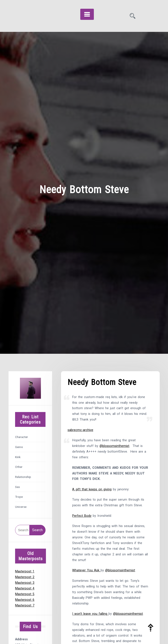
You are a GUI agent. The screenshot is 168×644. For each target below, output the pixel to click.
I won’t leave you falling (90, 614)
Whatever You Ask (86, 570)
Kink (18, 457)
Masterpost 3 (25, 583)
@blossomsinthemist (114, 446)
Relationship (23, 477)
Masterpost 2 (25, 577)
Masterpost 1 (25, 571)
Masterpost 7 (25, 605)
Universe (21, 507)
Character (22, 437)
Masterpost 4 (25, 588)
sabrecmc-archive (80, 430)
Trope (19, 497)
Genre (19, 447)
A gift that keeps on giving (92, 489)
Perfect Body (82, 516)
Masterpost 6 (25, 600)
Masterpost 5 (25, 594)
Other (19, 467)
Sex (17, 487)
